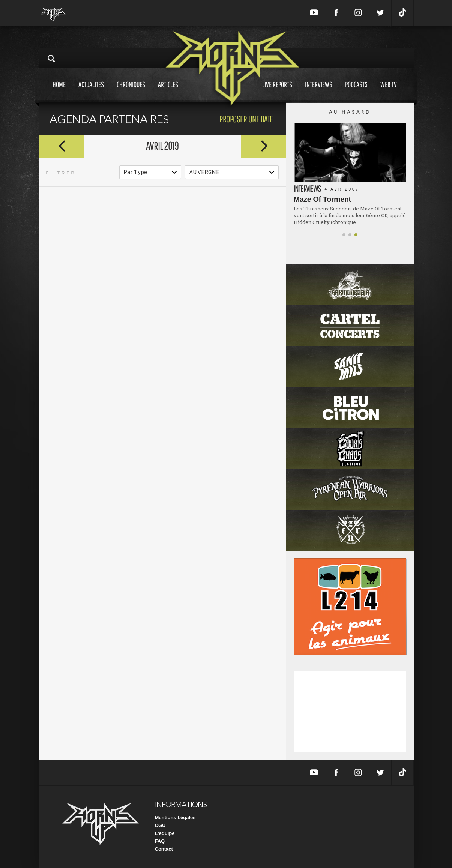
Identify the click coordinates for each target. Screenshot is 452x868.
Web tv (389, 91)
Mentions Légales (175, 818)
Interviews (319, 91)
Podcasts (356, 91)
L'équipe (165, 833)
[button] (344, 235)
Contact (164, 849)
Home (59, 91)
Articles (168, 91)
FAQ (160, 841)
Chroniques (131, 91)
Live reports (277, 91)
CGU (160, 825)
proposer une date (246, 119)
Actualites (91, 91)
